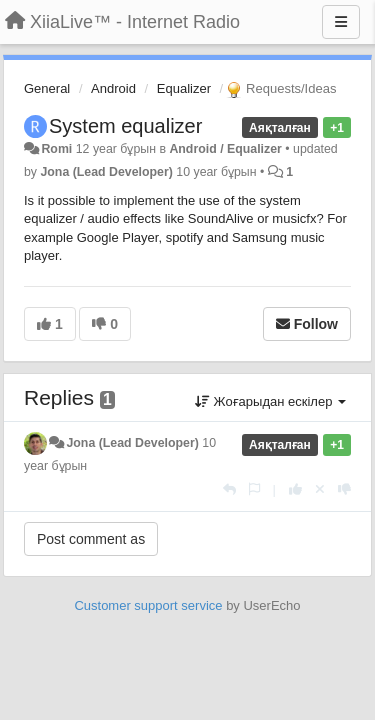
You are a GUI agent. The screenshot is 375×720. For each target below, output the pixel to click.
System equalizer (125, 126)
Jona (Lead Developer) (106, 172)
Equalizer (184, 88)
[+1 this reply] (295, 489)
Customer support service (148, 605)
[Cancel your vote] (320, 489)
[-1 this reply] (344, 489)
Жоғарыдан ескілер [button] (270, 401)
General (47, 88)
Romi (56, 149)
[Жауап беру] (229, 489)
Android (113, 88)
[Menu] (341, 22)
